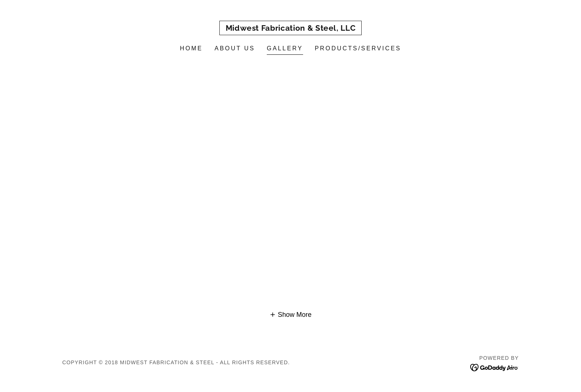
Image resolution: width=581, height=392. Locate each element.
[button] (290, 315)
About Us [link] (235, 48)
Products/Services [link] (358, 48)
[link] (291, 29)
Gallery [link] (285, 48)
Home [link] (191, 48)
